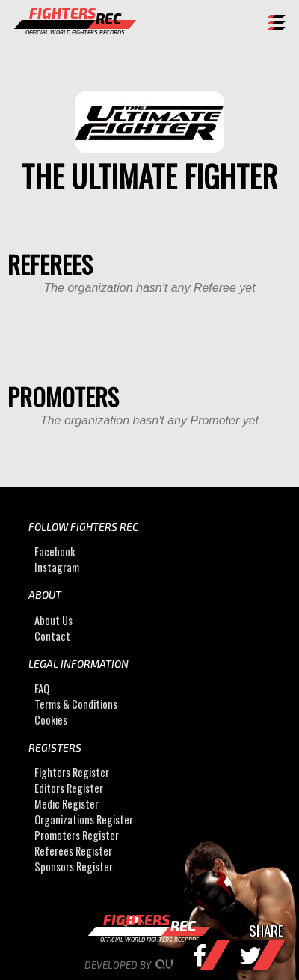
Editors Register (69, 789)
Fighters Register (72, 773)
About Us (53, 620)
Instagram (57, 567)
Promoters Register (77, 836)
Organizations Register (84, 820)
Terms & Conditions (76, 704)
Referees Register (73, 852)
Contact (52, 636)
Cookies (51, 720)
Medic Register (67, 804)
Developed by (150, 965)
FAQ (42, 688)
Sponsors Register (74, 867)
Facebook (55, 551)
